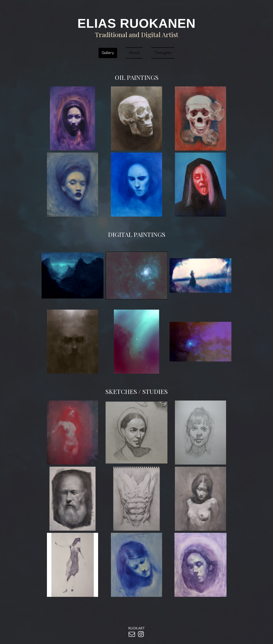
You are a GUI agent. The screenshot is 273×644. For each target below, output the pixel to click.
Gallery (108, 53)
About (134, 53)
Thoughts (163, 53)
